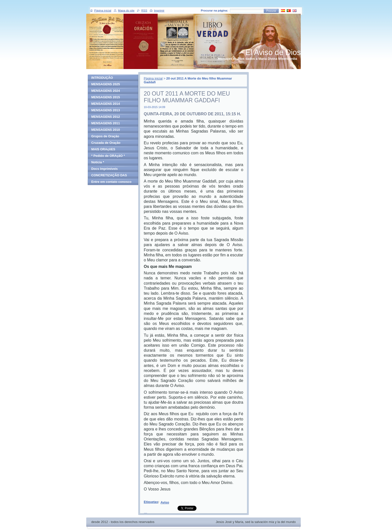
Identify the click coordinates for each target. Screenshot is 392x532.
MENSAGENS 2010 (106, 130)
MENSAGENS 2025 (106, 84)
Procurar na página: (214, 11)
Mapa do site (126, 11)
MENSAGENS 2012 (106, 117)
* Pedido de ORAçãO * (108, 156)
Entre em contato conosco (111, 182)
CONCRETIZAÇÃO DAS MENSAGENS (109, 176)
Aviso (165, 502)
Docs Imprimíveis (104, 169)
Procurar (271, 11)
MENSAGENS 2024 (106, 91)
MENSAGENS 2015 (106, 97)
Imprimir (159, 11)
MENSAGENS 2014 (106, 104)
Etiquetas (151, 502)
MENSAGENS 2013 (106, 110)
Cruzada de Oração (106, 143)
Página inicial (153, 78)
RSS (144, 11)
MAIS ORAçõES (103, 149)
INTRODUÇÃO (102, 78)
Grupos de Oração (105, 136)
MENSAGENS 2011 (106, 123)
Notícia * (98, 162)
